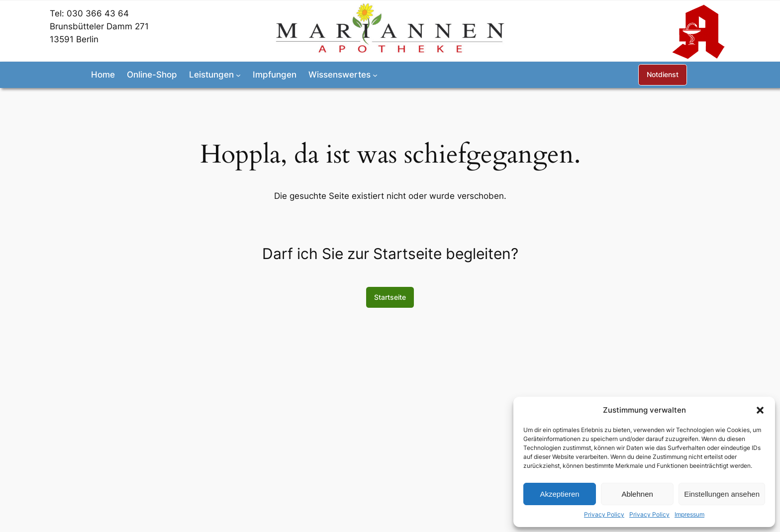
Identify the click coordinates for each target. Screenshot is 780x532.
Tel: (58, 13)
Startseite (390, 297)
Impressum (689, 514)
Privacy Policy (604, 514)
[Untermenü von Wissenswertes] (375, 75)
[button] (760, 410)
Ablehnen (637, 494)
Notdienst (663, 74)
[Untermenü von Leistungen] (238, 75)
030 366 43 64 (98, 13)
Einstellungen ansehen (722, 494)
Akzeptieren (559, 494)
